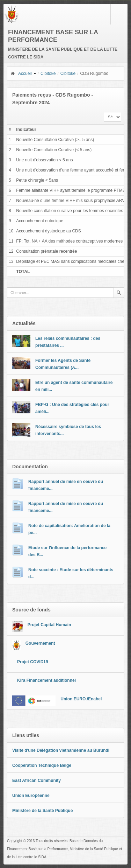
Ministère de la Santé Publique (42, 811)
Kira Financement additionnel (46, 680)
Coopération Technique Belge (42, 765)
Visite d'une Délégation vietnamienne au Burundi (61, 750)
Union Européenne (31, 796)
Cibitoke (48, 73)
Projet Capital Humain (49, 625)
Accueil (21, 73)
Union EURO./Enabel (81, 699)
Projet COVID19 (33, 662)
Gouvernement (40, 643)
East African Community (37, 780)
